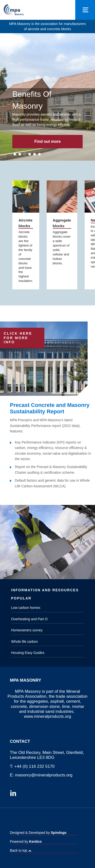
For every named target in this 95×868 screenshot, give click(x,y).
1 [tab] (15, 154)
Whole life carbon (24, 642)
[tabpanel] (47, 97)
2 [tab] (20, 154)
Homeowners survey (27, 630)
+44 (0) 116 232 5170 (34, 766)
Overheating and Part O (29, 619)
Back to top (19, 850)
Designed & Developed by (38, 833)
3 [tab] (25, 154)
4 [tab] (30, 154)
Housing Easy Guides (28, 653)
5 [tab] (35, 154)
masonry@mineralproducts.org (44, 775)
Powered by (26, 842)
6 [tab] (39, 154)
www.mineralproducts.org (47, 716)
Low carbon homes (26, 608)
